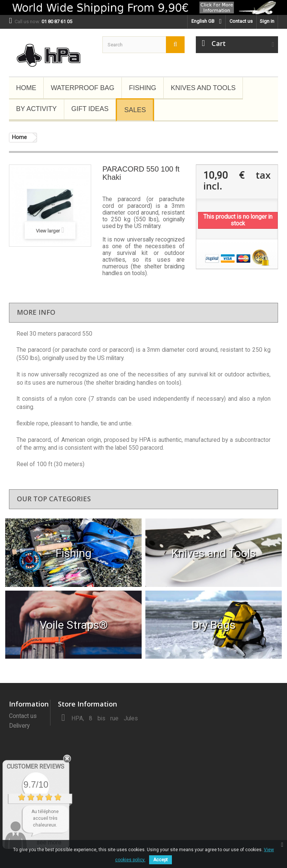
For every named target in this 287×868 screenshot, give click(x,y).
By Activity (36, 109)
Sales (135, 110)
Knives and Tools (203, 88)
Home (26, 88)
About (17, 736)
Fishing (143, 88)
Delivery (19, 726)
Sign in (267, 21)
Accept (161, 860)
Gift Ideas (90, 109)
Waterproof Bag (83, 88)
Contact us (241, 21)
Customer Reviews (36, 767)
